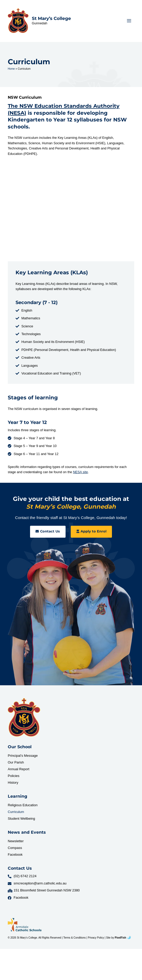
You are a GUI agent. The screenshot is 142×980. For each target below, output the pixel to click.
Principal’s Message (23, 756)
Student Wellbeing (21, 819)
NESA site (80, 472)
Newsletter (16, 841)
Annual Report (19, 769)
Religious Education (23, 805)
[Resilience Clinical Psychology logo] (24, 718)
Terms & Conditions (74, 938)
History (13, 783)
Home (11, 69)
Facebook (15, 855)
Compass (15, 848)
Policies (14, 776)
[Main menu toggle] (129, 21)
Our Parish (16, 762)
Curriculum (16, 812)
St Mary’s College (51, 18)
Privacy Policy (96, 938)
